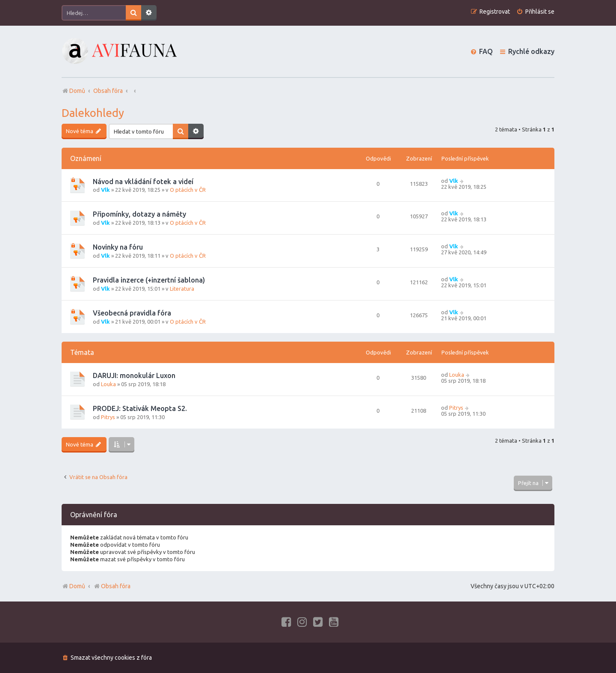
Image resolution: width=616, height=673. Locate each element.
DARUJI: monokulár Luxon (134, 375)
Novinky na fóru (118, 247)
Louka (108, 384)
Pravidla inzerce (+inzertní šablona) (149, 280)
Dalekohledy (93, 113)
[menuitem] (535, 12)
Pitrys (108, 417)
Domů (77, 586)
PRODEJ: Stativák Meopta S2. (140, 408)
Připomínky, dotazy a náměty (139, 214)
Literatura (182, 289)
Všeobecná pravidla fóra (132, 313)
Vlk (105, 190)
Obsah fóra (112, 586)
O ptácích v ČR (188, 190)
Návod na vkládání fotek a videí (143, 182)
